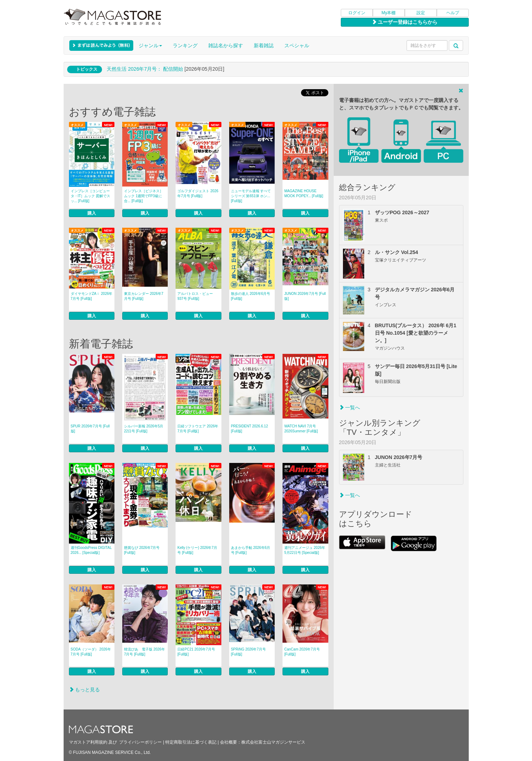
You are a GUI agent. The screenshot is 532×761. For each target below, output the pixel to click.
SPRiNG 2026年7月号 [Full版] (248, 652)
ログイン (357, 13)
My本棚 (389, 13)
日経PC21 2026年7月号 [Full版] (196, 652)
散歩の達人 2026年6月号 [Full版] (251, 296)
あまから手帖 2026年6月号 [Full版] (251, 550)
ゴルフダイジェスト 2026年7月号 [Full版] (198, 193)
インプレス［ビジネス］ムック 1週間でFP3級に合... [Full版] (144, 196)
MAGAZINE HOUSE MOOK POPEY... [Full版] (304, 193)
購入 (92, 213)
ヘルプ (453, 13)
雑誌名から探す (226, 45)
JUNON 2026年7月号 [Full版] (305, 296)
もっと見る (85, 690)
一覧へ (350, 408)
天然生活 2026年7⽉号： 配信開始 (145, 69)
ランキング (185, 45)
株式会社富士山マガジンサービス (273, 742)
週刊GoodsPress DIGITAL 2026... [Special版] (91, 550)
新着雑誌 (264, 45)
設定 (421, 13)
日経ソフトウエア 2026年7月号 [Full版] (198, 429)
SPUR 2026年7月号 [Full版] (90, 429)
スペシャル (297, 45)
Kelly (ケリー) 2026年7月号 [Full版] (197, 550)
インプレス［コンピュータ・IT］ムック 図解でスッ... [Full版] (91, 196)
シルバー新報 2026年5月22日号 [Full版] (144, 429)
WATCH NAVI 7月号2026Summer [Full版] (301, 429)
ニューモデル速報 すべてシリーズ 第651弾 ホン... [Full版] (251, 196)
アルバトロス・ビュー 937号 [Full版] (195, 296)
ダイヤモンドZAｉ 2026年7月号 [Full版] (92, 296)
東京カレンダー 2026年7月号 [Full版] (144, 296)
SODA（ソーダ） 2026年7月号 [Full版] (91, 652)
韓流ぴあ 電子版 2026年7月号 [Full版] (144, 652)
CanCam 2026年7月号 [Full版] (302, 652)
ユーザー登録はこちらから (405, 22)
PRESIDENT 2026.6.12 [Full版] (249, 429)
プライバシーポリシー (140, 742)
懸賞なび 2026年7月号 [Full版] (142, 550)
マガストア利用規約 (88, 742)
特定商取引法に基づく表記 (191, 742)
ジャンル (150, 45)
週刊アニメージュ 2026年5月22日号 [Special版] (305, 550)
